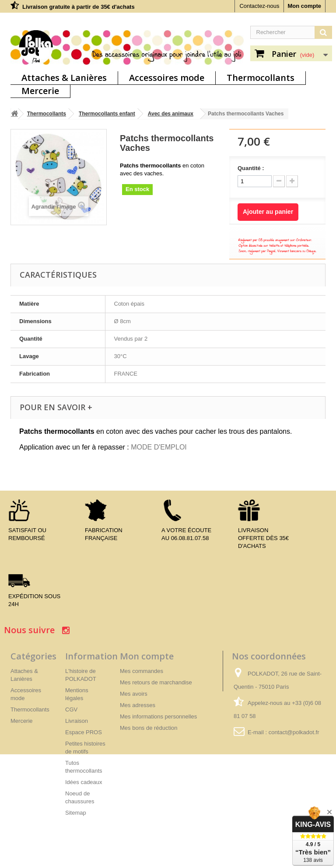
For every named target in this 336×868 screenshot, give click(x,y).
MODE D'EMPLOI (159, 447)
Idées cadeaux (84, 782)
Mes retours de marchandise (156, 682)
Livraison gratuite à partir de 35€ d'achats (79, 7)
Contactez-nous (259, 6)
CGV (71, 709)
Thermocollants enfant (107, 114)
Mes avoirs (134, 694)
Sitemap (76, 813)
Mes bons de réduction (149, 728)
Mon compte (304, 6)
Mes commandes (142, 671)
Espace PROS (84, 732)
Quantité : (251, 168)
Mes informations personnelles (158, 716)
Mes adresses (138, 705)
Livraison (77, 721)
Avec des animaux (171, 114)
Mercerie (40, 91)
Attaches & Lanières (64, 78)
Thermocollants (261, 78)
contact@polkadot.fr (294, 732)
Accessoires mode (167, 78)
